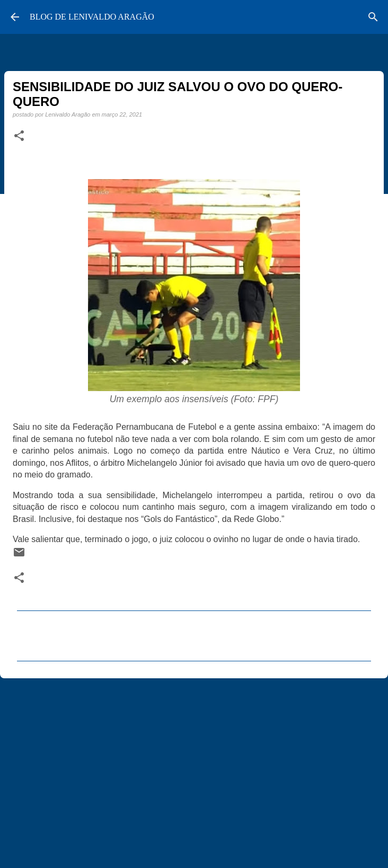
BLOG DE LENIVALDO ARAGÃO (92, 17)
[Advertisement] (194, 768)
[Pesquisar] (373, 17)
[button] (19, 136)
